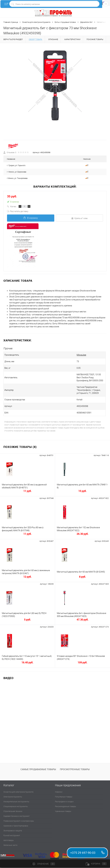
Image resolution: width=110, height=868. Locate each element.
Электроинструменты (13, 797)
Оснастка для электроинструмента (18, 792)
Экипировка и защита (13, 831)
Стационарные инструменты (16, 807)
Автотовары (9, 840)
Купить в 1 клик (79, 218)
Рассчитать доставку (18, 211)
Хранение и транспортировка (16, 826)
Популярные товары (64, 797)
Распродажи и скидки (64, 802)
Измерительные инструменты (16, 802)
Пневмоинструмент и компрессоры (19, 821)
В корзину (31, 218)
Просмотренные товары (75, 769)
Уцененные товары (63, 811)
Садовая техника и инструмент (16, 816)
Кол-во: (13, 207)
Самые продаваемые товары (38, 769)
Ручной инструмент (12, 836)
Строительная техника (13, 811)
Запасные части (10, 845)
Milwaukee (80, 355)
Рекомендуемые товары (66, 807)
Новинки (59, 792)
